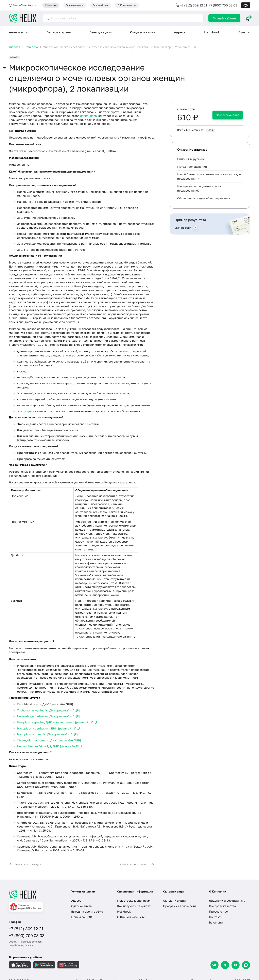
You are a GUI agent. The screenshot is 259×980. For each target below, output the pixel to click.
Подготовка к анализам (134, 901)
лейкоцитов (88, 116)
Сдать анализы (82, 906)
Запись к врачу (59, 32)
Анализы (16, 32)
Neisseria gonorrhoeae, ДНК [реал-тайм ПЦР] (48, 716)
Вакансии (216, 922)
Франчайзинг (101, 5)
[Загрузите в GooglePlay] (44, 965)
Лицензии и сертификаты (227, 901)
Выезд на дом (101, 32)
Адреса (180, 32)
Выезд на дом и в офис (87, 911)
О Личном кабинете (131, 917)
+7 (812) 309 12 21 (194, 5)
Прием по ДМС (82, 917)
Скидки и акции (143, 32)
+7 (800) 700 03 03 (223, 5)
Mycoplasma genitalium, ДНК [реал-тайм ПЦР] (49, 728)
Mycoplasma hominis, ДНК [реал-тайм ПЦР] (47, 734)
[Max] (246, 965)
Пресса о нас (218, 911)
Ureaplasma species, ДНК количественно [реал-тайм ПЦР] (58, 722)
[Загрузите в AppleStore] (20, 965)
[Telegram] (225, 965)
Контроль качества (222, 906)
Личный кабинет (224, 18)
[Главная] (36, 895)
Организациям (75, 5)
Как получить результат (134, 906)
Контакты (216, 917)
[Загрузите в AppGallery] (68, 965)
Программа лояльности (180, 906)
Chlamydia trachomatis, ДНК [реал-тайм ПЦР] (49, 740)
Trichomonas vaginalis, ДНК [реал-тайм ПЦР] (48, 710)
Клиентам (51, 5)
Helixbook (212, 32)
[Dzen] (236, 965)
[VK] (214, 965)
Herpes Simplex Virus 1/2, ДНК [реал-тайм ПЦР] (50, 746)
